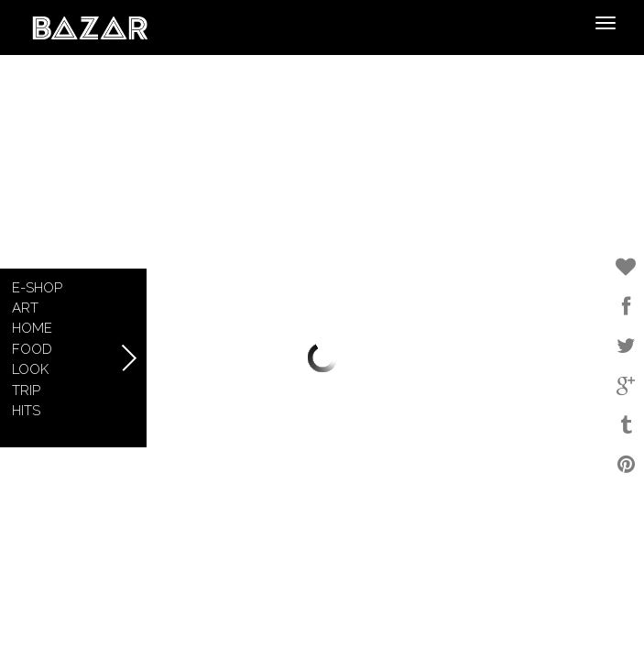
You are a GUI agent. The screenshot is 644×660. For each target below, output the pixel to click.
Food (32, 349)
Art (25, 308)
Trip (26, 390)
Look (30, 369)
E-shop (37, 288)
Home (32, 328)
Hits (26, 411)
